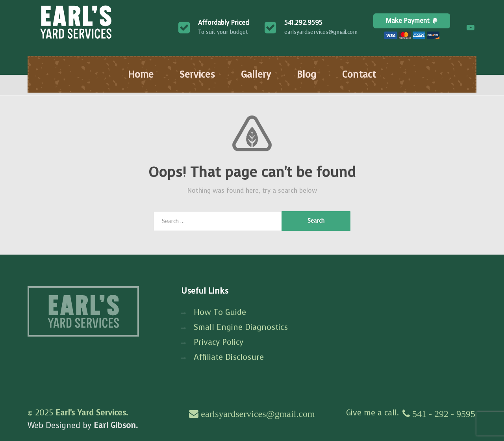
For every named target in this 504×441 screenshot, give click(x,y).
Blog (307, 74)
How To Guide (220, 312)
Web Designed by (83, 425)
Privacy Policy (219, 342)
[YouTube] (471, 28)
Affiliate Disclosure (229, 357)
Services (197, 74)
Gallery (256, 74)
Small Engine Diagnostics (241, 327)
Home (141, 74)
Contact (359, 74)
